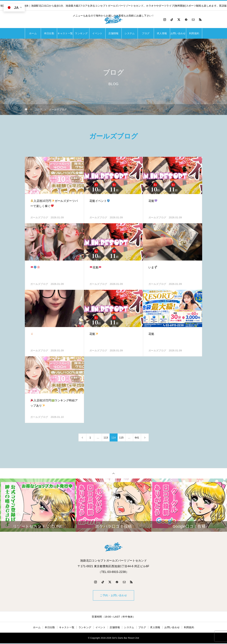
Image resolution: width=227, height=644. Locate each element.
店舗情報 (113, 33)
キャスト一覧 (65, 33)
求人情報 (162, 33)
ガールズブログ (39, 217)
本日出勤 (49, 33)
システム (130, 33)
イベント (97, 33)
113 (106, 438)
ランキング (81, 33)
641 (137, 438)
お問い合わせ (178, 33)
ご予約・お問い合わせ (113, 596)
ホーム (33, 33)
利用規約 (194, 33)
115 (121, 438)
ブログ (146, 33)
